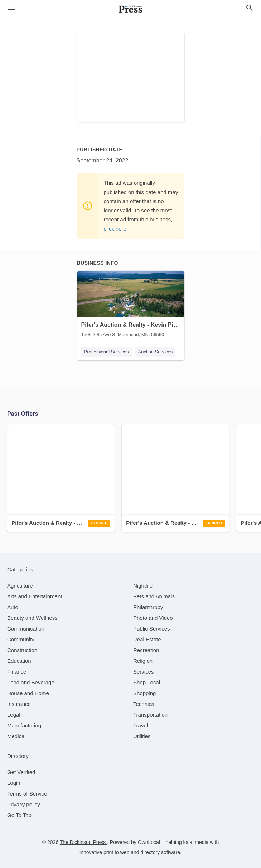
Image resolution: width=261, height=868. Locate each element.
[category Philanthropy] (148, 607)
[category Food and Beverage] (31, 682)
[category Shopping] (144, 693)
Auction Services (156, 352)
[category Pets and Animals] (154, 596)
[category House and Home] (28, 693)
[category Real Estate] (147, 639)
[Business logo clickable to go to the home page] (131, 9)
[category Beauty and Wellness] (32, 618)
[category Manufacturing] (24, 725)
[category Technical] (144, 704)
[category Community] (21, 639)
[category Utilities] (142, 736)
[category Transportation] (150, 715)
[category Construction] (22, 650)
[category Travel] (141, 725)
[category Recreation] (146, 650)
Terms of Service (27, 794)
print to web (116, 852)
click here (115, 229)
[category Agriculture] (20, 586)
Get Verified (21, 772)
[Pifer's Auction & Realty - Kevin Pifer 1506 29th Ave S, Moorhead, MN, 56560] (131, 306)
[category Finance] (17, 672)
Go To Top (19, 815)
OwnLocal (149, 842)
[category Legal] (14, 715)
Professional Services (107, 352)
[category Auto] (13, 607)
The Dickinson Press (83, 842)
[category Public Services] (152, 629)
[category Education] (19, 661)
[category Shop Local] (147, 682)
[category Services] (144, 672)
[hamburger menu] (11, 8)
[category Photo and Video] (153, 618)
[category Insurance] (19, 704)
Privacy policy (24, 804)
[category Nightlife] (143, 586)
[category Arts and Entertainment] (35, 596)
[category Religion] (143, 661)
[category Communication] (26, 629)
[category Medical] (16, 736)
